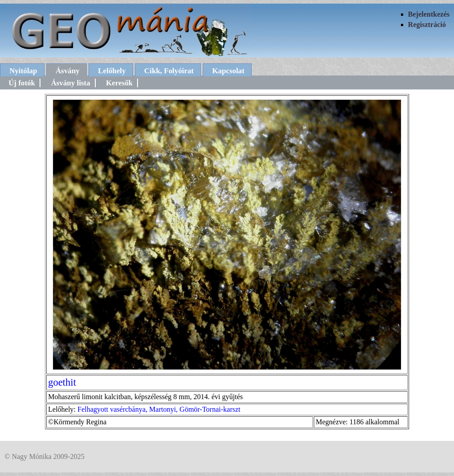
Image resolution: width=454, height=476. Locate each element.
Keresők (119, 83)
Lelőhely (112, 71)
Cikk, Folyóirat (169, 71)
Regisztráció (427, 24)
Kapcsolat (228, 71)
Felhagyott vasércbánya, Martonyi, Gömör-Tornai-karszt (159, 409)
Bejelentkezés (429, 14)
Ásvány (68, 71)
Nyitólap (23, 71)
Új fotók (22, 83)
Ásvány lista (70, 83)
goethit (62, 382)
